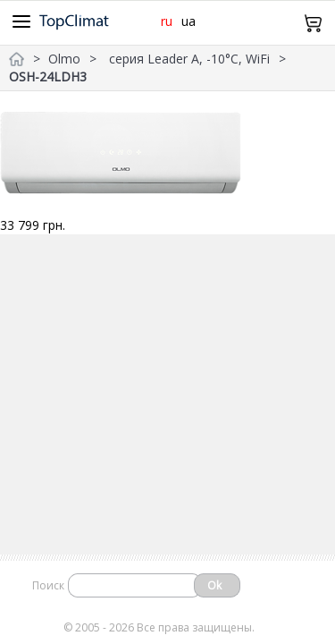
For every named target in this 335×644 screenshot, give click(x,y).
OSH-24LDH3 (48, 76)
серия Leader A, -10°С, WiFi (189, 59)
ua (188, 21)
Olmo (64, 59)
